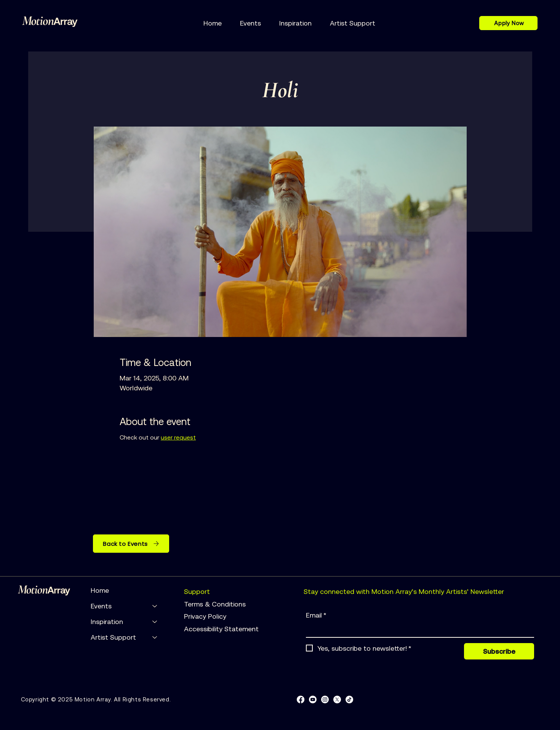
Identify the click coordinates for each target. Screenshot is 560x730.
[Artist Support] (155, 637)
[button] (250, 23)
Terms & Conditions (216, 604)
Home (100, 590)
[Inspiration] (155, 622)
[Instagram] (325, 700)
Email (316, 615)
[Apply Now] (508, 23)
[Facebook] (301, 700)
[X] (337, 700)
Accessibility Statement (221, 629)
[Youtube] (313, 700)
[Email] (418, 630)
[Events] (155, 606)
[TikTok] (349, 700)
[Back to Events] (131, 544)
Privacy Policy (206, 616)
